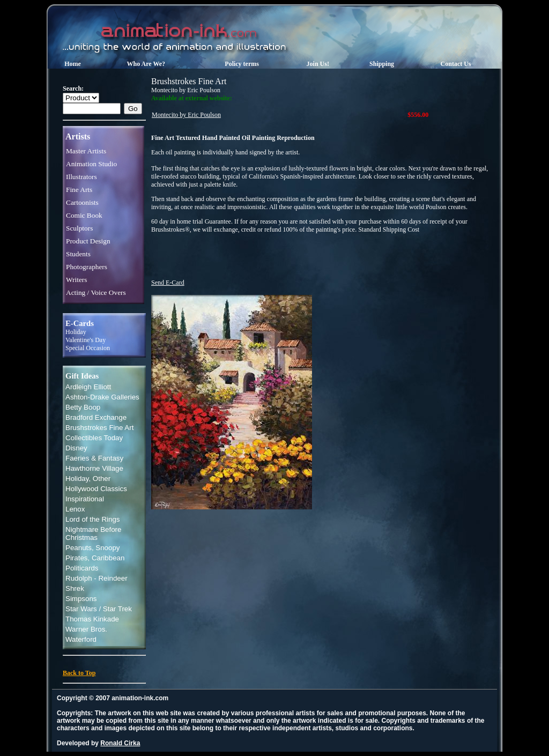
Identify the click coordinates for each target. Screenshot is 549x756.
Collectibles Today (94, 438)
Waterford (81, 639)
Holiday (76, 332)
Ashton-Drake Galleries (102, 397)
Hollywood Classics (96, 489)
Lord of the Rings (93, 519)
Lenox (75, 509)
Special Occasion (88, 348)
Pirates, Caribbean (95, 558)
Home (73, 64)
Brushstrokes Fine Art (99, 428)
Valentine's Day (86, 340)
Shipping (382, 64)
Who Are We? (146, 64)
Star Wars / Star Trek (99, 609)
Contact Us (456, 64)
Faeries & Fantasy (94, 458)
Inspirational (85, 499)
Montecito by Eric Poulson (186, 115)
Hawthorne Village (94, 468)
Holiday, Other (88, 479)
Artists (78, 136)
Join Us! (318, 64)
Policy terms (242, 64)
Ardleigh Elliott (88, 387)
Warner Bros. (86, 629)
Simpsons (81, 599)
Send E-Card (168, 283)
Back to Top (79, 673)
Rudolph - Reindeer (97, 578)
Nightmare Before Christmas (93, 533)
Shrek (75, 588)
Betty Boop (83, 407)
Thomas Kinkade (92, 619)
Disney (76, 448)
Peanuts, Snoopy (93, 548)
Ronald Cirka (120, 743)
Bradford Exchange (96, 417)
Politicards (82, 568)
